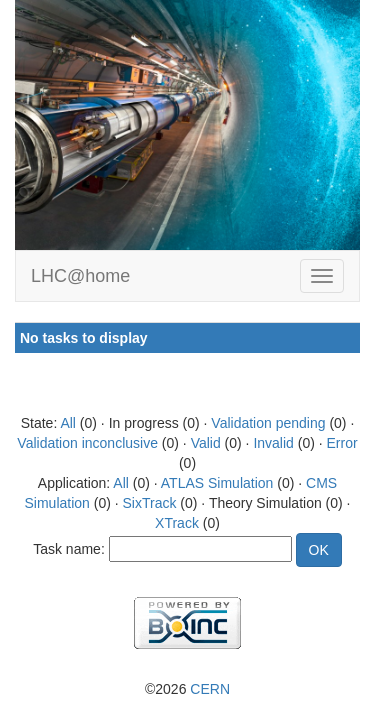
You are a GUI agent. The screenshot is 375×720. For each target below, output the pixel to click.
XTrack (177, 523)
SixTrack (150, 503)
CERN (210, 689)
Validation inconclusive (87, 443)
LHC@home (80, 276)
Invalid (273, 443)
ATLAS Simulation (217, 483)
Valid (206, 443)
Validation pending (268, 423)
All (68, 423)
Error (342, 443)
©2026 (187, 689)
